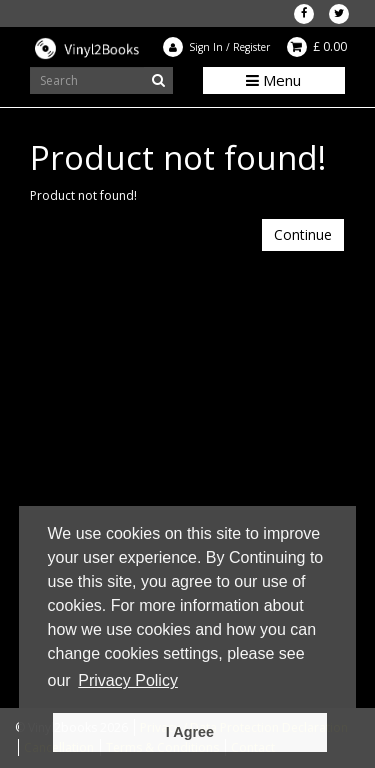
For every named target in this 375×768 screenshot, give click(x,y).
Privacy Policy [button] (128, 680)
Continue (303, 234)
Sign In (206, 47)
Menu (273, 80)
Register (251, 47)
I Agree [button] (190, 732)
